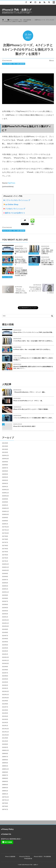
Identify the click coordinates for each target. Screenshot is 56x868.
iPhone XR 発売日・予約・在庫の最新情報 (14, 64)
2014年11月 (5, 623)
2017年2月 (5, 558)
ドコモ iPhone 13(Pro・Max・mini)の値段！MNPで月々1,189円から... (33, 341)
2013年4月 (5, 679)
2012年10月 (5, 698)
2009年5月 (5, 763)
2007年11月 (5, 800)
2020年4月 (5, 477)
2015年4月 (5, 611)
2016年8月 (5, 577)
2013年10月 (5, 663)
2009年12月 (5, 750)
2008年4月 (5, 785)
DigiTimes (12, 183)
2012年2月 (5, 723)
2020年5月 (5, 474)
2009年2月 (5, 766)
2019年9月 (5, 499)
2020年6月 (5, 471)
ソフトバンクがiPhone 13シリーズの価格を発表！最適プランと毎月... (33, 418)
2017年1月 (5, 561)
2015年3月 (5, 614)
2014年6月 (5, 639)
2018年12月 (5, 508)
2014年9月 (5, 629)
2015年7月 (5, 601)
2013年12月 (5, 657)
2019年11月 (5, 493)
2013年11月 (5, 660)
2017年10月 (5, 533)
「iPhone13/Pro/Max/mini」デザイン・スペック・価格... (29, 392)
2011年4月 (5, 741)
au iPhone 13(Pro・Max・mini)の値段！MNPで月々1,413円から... (32, 349)
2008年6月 (5, 778)
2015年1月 (5, 617)
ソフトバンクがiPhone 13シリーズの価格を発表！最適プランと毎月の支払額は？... (33, 359)
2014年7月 (5, 636)
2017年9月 (5, 536)
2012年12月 (5, 691)
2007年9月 (5, 803)
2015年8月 (5, 598)
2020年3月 (5, 480)
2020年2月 (5, 483)
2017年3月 (5, 555)
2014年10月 (5, 626)
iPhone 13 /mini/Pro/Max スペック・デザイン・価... (28, 401)
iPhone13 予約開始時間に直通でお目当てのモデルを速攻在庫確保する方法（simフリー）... (33, 367)
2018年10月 (5, 514)
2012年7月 (5, 707)
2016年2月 (5, 586)
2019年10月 (5, 496)
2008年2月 (5, 791)
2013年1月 (5, 688)
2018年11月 (5, 511)
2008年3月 (5, 788)
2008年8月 (5, 772)
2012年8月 (5, 704)
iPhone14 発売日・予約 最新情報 (42, 857)
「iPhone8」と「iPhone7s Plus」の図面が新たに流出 (21, 291)
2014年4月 (5, 645)
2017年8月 (5, 539)
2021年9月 (5, 443)
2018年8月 (5, 521)
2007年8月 (5, 806)
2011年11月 (5, 732)
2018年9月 (5, 518)
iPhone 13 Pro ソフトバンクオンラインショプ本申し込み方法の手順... (33, 332)
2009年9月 (5, 754)
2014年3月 (5, 648)
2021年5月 (5, 452)
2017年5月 (5, 549)
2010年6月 (5, 744)
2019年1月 (5, 505)
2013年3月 (5, 682)
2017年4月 (5, 552)
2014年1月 (5, 654)
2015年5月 (5, 608)
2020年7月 (5, 468)
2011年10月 (5, 735)
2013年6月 (5, 676)
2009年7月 (5, 757)
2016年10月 (5, 570)
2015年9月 (5, 595)
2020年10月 (5, 459)
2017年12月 (5, 527)
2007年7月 (5, 809)
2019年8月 (5, 502)
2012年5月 (5, 713)
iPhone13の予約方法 (25, 857)
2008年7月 (5, 775)
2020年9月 (5, 462)
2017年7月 (5, 542)
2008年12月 (5, 769)
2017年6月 (5, 546)
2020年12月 (5, 455)
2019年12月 (5, 490)
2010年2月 (5, 747)
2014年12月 (5, 620)
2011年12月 (5, 729)
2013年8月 (5, 670)
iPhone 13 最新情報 (7, 253)
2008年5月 (5, 781)
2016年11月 (5, 567)
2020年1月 (5, 487)
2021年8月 (5, 446)
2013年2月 (5, 685)
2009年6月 (5, 760)
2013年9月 (5, 667)
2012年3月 (5, 719)
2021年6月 (5, 449)
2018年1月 (5, 524)
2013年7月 (5, 673)
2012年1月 (5, 726)
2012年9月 (5, 701)
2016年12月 (5, 564)
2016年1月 (5, 589)
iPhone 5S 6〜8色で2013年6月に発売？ (25, 426)
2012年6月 (5, 710)
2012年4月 (5, 716)
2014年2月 (5, 651)
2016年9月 (5, 574)
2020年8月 (5, 465)
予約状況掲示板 (28, 859)
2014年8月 (5, 632)
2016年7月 (5, 580)
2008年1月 (5, 794)
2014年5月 (5, 642)
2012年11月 (5, 695)
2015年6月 (5, 605)
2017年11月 (5, 530)
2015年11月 (5, 592)
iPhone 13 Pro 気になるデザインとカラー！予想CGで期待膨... (31, 409)
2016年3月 (5, 583)
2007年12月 (5, 797)
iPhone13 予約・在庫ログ (17, 10)
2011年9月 (5, 738)
